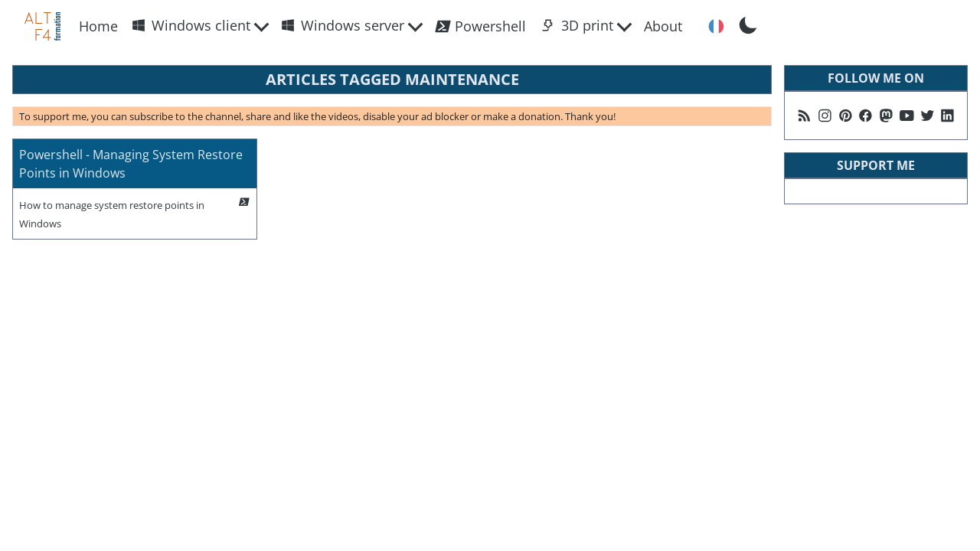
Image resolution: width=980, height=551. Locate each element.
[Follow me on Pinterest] (846, 116)
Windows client (191, 25)
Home (98, 26)
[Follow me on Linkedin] (947, 116)
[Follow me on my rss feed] (804, 116)
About (663, 26)
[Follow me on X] (928, 116)
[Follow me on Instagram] (825, 116)
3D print (577, 25)
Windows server (343, 25)
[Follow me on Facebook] (866, 116)
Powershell (480, 26)
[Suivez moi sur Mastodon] (886, 116)
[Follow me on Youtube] (907, 116)
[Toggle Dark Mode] (748, 24)
